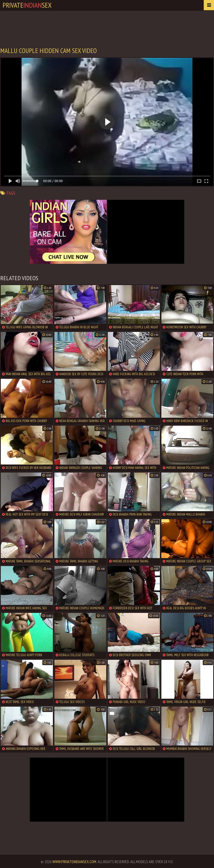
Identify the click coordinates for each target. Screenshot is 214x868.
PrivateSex (27, 5)
